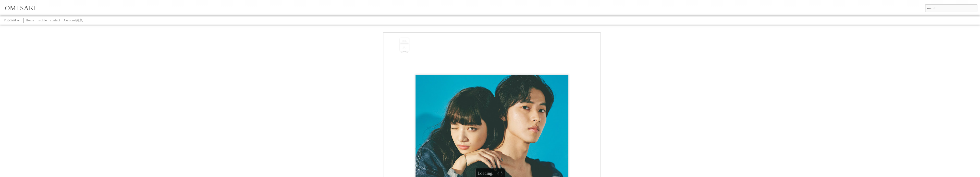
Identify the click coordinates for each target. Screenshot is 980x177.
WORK (511, 53)
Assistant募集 (73, 20)
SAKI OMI (510, 47)
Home (30, 20)
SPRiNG (498, 53)
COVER (484, 53)
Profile (42, 20)
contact (55, 20)
